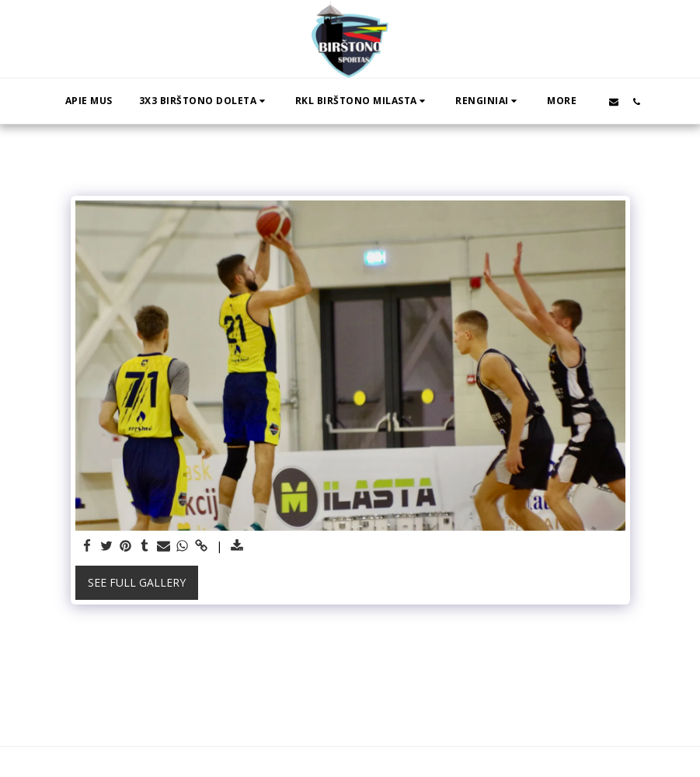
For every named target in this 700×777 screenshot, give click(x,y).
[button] (204, 101)
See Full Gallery (137, 582)
